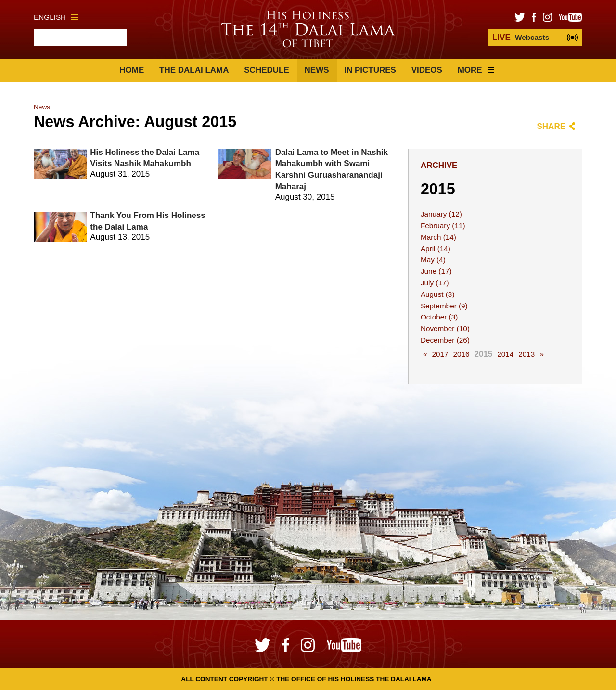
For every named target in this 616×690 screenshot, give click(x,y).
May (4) (433, 260)
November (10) (445, 328)
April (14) (436, 249)
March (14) (438, 237)
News (317, 70)
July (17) (435, 283)
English (56, 17)
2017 (440, 354)
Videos (427, 70)
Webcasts (521, 37)
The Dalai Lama (194, 70)
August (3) (438, 294)
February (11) (443, 225)
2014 (505, 354)
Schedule (267, 70)
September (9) (444, 306)
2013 (526, 354)
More (476, 70)
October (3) (439, 317)
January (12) (441, 214)
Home (132, 70)
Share (551, 126)
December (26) (445, 340)
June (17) (436, 271)
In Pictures (370, 70)
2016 (461, 354)
